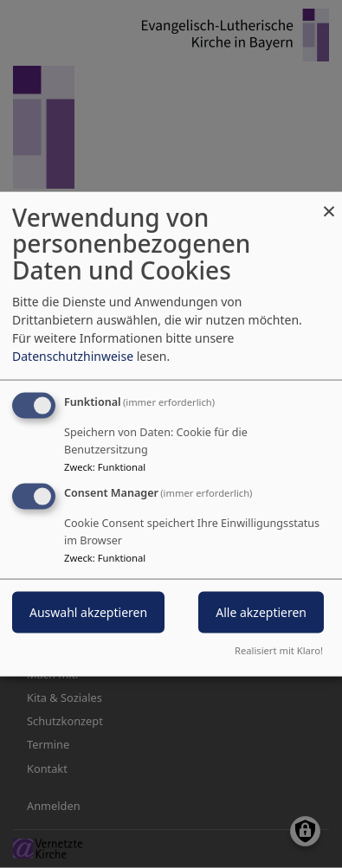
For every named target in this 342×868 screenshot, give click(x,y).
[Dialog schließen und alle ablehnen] (329, 202)
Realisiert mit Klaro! (279, 650)
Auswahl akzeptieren (88, 612)
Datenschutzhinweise (73, 355)
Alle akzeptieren (261, 612)
